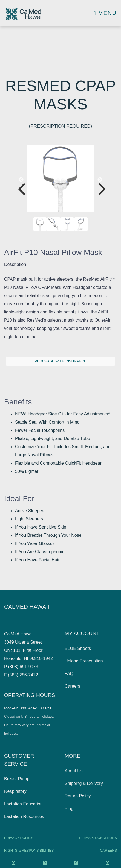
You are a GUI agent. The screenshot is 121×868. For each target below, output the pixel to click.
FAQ (69, 674)
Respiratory (15, 791)
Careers (72, 686)
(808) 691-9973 (23, 667)
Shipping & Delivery (84, 783)
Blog (69, 809)
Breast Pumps (18, 779)
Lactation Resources (24, 816)
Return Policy (78, 796)
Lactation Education (23, 804)
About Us (74, 771)
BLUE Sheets (78, 648)
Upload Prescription (84, 661)
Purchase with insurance (60, 361)
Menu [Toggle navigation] (105, 13)
